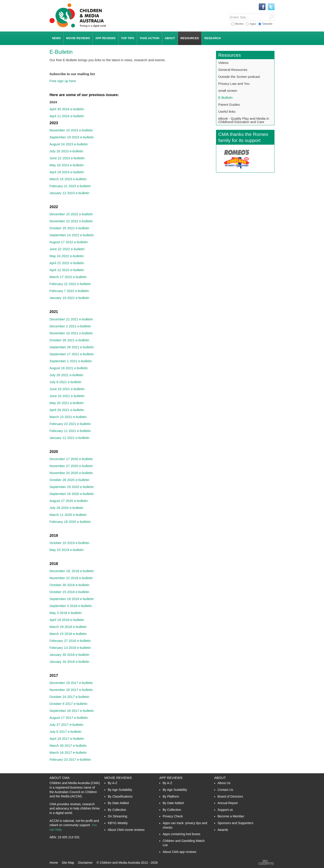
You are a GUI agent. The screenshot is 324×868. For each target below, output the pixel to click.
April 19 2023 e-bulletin (67, 172)
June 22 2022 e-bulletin (67, 249)
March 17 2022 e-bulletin (68, 277)
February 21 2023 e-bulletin (70, 186)
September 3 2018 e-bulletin (71, 606)
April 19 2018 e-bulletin (67, 620)
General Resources (233, 70)
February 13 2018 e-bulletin (70, 648)
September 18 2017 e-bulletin (72, 711)
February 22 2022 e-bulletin (70, 284)
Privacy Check (173, 816)
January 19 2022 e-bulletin (69, 298)
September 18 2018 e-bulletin (72, 599)
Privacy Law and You (234, 84)
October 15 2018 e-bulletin (69, 592)
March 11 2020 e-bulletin (68, 515)
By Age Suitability (120, 790)
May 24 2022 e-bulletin (67, 256)
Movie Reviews (118, 778)
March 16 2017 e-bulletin (68, 752)
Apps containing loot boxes (181, 834)
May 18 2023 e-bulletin (67, 165)
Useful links (227, 111)
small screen (228, 91)
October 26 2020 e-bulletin (69, 480)
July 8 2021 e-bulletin (65, 382)
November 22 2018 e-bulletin (71, 578)
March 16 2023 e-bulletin (68, 179)
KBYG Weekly (118, 823)
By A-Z (112, 783)
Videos (223, 63)
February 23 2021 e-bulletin (70, 424)
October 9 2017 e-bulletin (68, 704)
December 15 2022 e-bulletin (71, 214)
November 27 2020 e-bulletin (71, 466)
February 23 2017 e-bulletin (70, 759)
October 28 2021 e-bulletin (69, 340)
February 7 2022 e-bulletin (69, 291)
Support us (225, 810)
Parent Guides (229, 105)
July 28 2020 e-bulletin (66, 508)
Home (54, 863)
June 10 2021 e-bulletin (67, 396)
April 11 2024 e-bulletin (67, 116)
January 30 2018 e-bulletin (69, 655)
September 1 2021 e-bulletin (71, 361)
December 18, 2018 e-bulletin (72, 571)
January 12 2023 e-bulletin (69, 193)
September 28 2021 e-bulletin (72, 347)
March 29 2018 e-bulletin (68, 627)
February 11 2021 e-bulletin (70, 431)
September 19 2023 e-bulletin (72, 137)
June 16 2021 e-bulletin (67, 389)
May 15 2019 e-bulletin (67, 550)
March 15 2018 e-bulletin (68, 634)
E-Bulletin (225, 98)
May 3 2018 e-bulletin (66, 613)
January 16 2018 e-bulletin (69, 662)
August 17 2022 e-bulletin (69, 242)
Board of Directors (230, 796)
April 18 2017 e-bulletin (67, 739)
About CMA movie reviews (126, 830)
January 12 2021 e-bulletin (69, 438)
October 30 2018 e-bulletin (69, 585)
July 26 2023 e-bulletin (66, 151)
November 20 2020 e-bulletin (71, 473)
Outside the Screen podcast (239, 77)
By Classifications (120, 796)
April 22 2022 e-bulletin (67, 263)
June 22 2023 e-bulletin (67, 158)
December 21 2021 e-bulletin (71, 319)
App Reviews (171, 778)
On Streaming (117, 816)
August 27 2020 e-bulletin (69, 501)
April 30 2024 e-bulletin (67, 109)
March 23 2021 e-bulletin (68, 417)
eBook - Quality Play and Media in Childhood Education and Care (244, 120)
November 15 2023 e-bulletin (71, 130)
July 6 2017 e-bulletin (65, 732)
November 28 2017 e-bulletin (71, 690)
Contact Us (225, 790)
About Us (224, 783)
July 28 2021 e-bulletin (66, 375)
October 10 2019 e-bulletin (69, 543)
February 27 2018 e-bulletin (70, 641)
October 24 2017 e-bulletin (69, 697)
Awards (223, 830)
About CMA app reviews (179, 852)
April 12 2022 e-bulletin (67, 270)
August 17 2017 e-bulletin (69, 718)
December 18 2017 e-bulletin (71, 683)
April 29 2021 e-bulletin (67, 410)
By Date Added (118, 803)
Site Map (68, 863)
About (220, 778)
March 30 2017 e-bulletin (68, 745)
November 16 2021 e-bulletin (71, 333)
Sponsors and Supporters (235, 823)
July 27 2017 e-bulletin (66, 725)
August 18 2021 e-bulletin (69, 368)
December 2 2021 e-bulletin (70, 326)
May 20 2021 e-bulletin (67, 403)
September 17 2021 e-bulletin (72, 354)
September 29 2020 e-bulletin (72, 487)
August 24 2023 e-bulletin (69, 144)
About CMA (60, 778)
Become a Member (231, 816)
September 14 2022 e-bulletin (72, 235)
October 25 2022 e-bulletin (69, 228)
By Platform (171, 796)
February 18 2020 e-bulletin (70, 522)
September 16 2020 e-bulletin (72, 494)
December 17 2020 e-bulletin (71, 459)
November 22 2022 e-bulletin (71, 221)
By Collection (117, 810)
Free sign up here (63, 81)
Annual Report (228, 803)
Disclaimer (85, 863)
